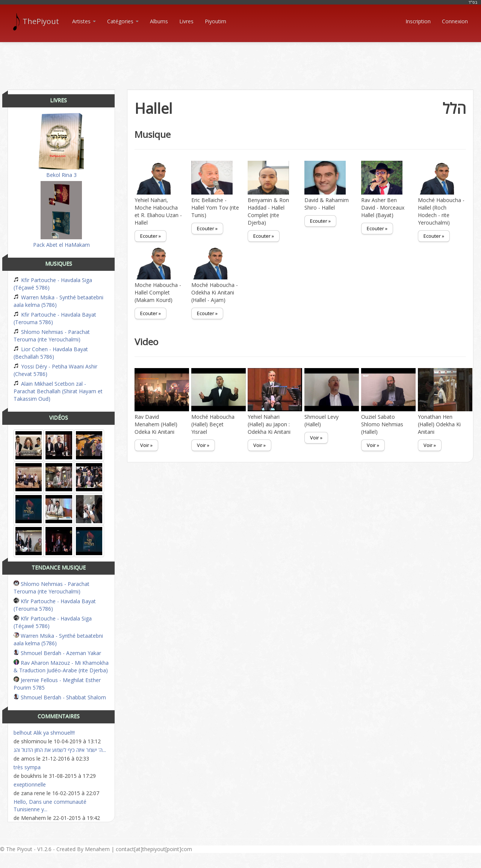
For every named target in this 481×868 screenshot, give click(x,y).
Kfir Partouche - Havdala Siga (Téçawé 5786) (53, 284)
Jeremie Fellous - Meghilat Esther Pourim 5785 (57, 684)
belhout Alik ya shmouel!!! (44, 733)
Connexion (455, 21)
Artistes (84, 21)
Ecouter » (151, 236)
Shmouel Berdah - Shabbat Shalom (60, 697)
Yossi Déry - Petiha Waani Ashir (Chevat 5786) (55, 370)
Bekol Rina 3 (61, 146)
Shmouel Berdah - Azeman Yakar (57, 653)
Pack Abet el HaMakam (61, 215)
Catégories (123, 21)
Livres (186, 21)
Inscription (418, 21)
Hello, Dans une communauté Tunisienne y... (50, 805)
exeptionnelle (30, 784)
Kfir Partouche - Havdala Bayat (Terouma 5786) (55, 318)
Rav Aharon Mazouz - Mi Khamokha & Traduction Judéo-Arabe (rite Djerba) (61, 666)
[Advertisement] (240, 59)
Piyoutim (216, 21)
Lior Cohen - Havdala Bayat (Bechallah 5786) (51, 353)
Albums (159, 21)
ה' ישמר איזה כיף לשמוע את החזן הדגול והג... (60, 750)
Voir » (146, 445)
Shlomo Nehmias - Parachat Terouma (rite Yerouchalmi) (52, 336)
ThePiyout (37, 21)
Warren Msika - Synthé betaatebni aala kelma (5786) (58, 301)
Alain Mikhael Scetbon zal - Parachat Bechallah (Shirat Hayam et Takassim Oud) (58, 391)
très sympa (27, 767)
